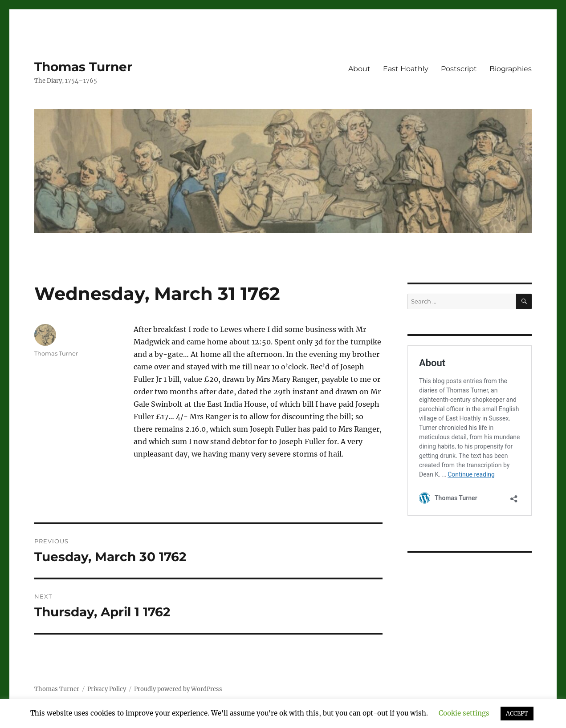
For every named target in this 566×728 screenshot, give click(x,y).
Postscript (459, 69)
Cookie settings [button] (464, 713)
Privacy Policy (107, 689)
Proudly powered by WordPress (178, 689)
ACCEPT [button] (517, 714)
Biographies (511, 69)
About (359, 69)
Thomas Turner (83, 67)
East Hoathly (406, 69)
